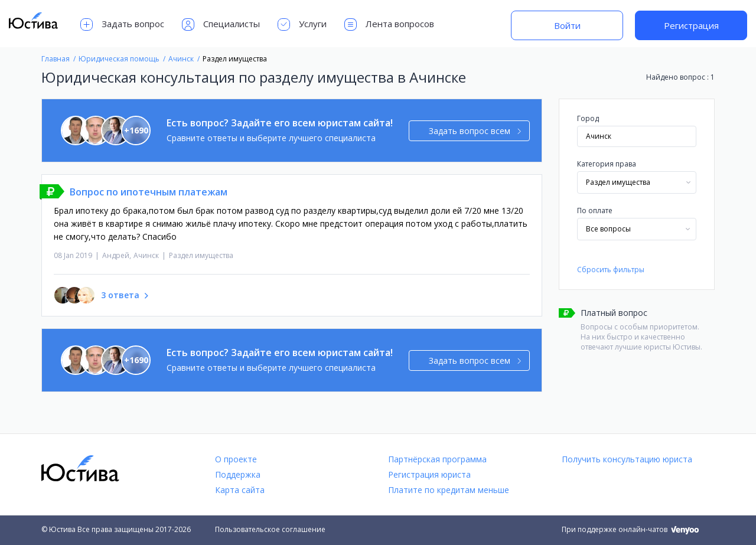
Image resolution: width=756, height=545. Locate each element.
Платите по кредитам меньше (449, 490)
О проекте (236, 459)
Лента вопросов (389, 25)
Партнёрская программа (437, 459)
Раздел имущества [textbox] (618, 182)
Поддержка (238, 474)
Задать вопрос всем (475, 131)
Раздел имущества (201, 255)
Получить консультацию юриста (627, 459)
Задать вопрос (122, 25)
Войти (567, 25)
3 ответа (120, 295)
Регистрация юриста (429, 474)
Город (588, 118)
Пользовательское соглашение (270, 529)
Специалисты (221, 25)
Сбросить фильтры (611, 270)
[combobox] (637, 182)
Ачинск (146, 255)
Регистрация (691, 25)
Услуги (302, 25)
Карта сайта (240, 490)
